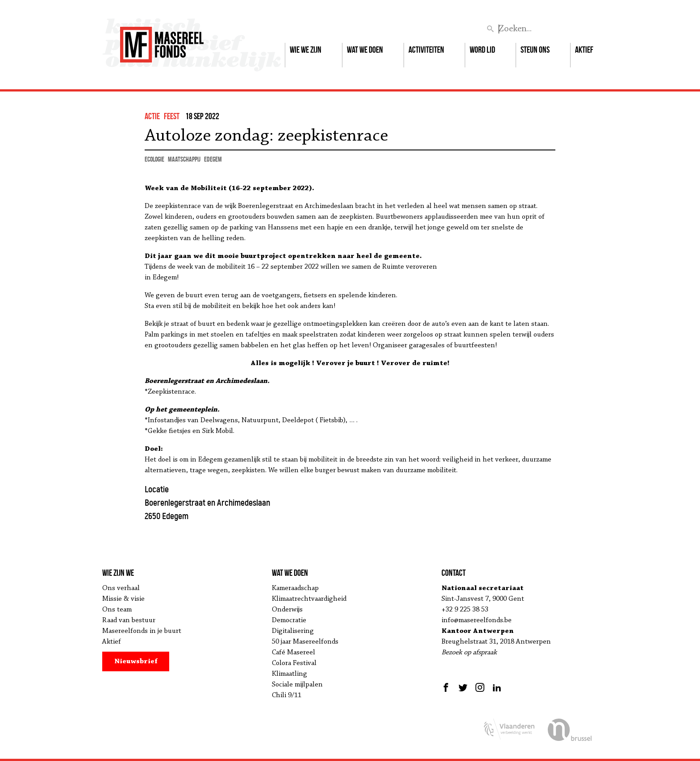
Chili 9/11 (287, 695)
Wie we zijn (306, 50)
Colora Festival (294, 663)
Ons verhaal (121, 588)
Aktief (584, 50)
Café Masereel (294, 653)
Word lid (482, 50)
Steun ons (535, 50)
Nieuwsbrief (136, 661)
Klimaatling (290, 674)
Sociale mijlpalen (297, 685)
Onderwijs (287, 610)
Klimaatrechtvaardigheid (309, 599)
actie (152, 116)
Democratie (289, 620)
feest (172, 116)
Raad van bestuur (129, 620)
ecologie (154, 159)
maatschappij (184, 159)
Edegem (213, 159)
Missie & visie (123, 599)
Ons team (117, 610)
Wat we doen (365, 50)
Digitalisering (293, 631)
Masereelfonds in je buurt (142, 631)
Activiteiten (426, 50)
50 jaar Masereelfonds (305, 642)
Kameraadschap (295, 588)
